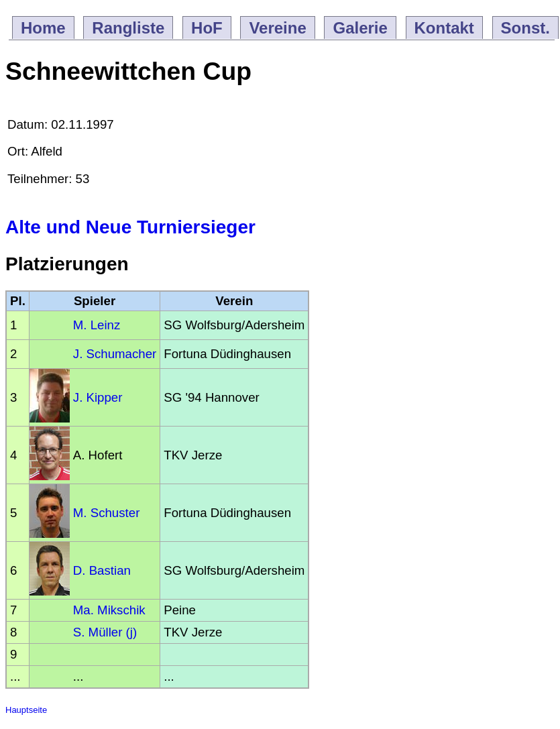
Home (43, 28)
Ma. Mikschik (109, 610)
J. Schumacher (115, 354)
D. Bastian (102, 570)
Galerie (360, 28)
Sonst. (525, 28)
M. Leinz (97, 325)
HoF (207, 28)
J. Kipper (98, 397)
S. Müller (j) (105, 632)
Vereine (277, 28)
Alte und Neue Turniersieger (130, 227)
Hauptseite (26, 710)
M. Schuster (107, 513)
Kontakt (444, 28)
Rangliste (128, 28)
